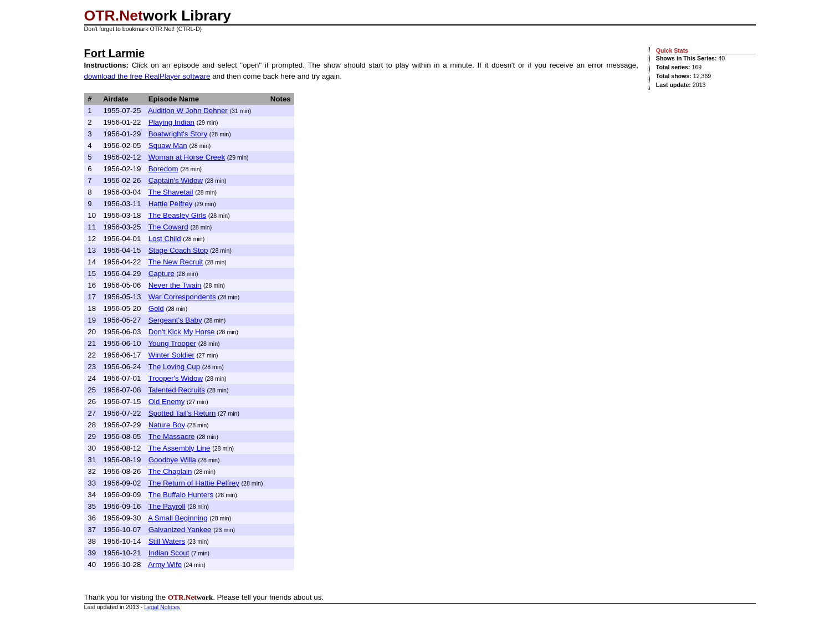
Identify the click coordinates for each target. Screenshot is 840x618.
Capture (162, 274)
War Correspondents (182, 297)
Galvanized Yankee (180, 530)
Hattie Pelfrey (171, 204)
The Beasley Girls (177, 215)
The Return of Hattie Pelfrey (193, 483)
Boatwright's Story (178, 134)
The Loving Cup (174, 367)
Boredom (163, 169)
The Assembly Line (179, 448)
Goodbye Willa (172, 460)
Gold (156, 308)
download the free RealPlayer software (147, 76)
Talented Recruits (176, 390)
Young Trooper (172, 343)
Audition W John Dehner (188, 111)
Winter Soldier (171, 355)
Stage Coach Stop (178, 250)
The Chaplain (170, 471)
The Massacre (171, 436)
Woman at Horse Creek (187, 157)
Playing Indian (171, 122)
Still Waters (167, 541)
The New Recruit (175, 262)
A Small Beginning (178, 518)
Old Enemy (167, 402)
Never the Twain (175, 285)
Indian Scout (169, 553)
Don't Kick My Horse (182, 332)
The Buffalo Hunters (181, 495)
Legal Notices (162, 607)
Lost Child (165, 239)
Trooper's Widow (175, 378)
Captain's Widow (176, 180)
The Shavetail (170, 192)
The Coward (168, 227)
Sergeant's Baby (175, 320)
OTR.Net (114, 16)
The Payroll (167, 506)
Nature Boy (167, 425)
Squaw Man (168, 145)
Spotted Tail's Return (182, 413)
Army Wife (165, 565)
